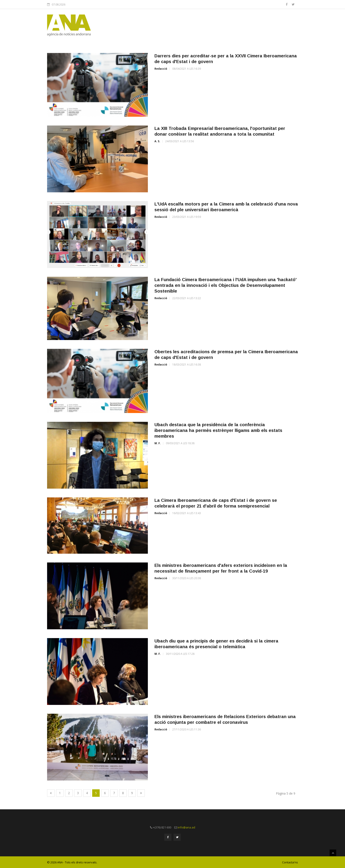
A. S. (157, 141)
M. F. (158, 443)
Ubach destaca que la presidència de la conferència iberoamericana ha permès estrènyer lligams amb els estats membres (218, 430)
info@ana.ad (186, 827)
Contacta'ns (290, 862)
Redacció (161, 69)
